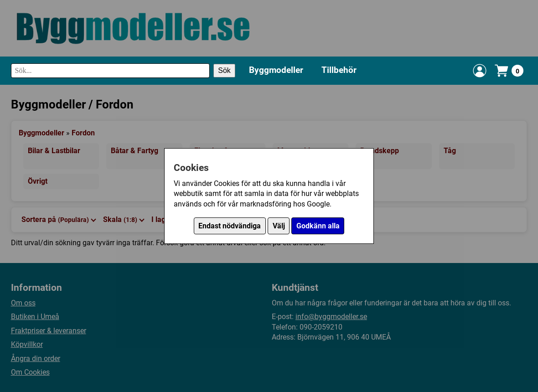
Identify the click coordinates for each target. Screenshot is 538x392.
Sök (224, 70)
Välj (279, 226)
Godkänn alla (318, 226)
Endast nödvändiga (230, 226)
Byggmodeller (276, 70)
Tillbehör (339, 70)
